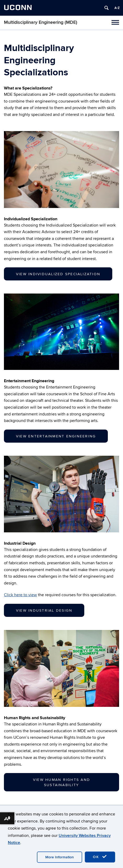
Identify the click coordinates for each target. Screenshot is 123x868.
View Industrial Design (44, 610)
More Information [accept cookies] (60, 857)
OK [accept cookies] (100, 857)
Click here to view (20, 595)
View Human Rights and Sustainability (61, 782)
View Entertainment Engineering (56, 436)
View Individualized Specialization (58, 274)
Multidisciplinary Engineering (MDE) (41, 22)
